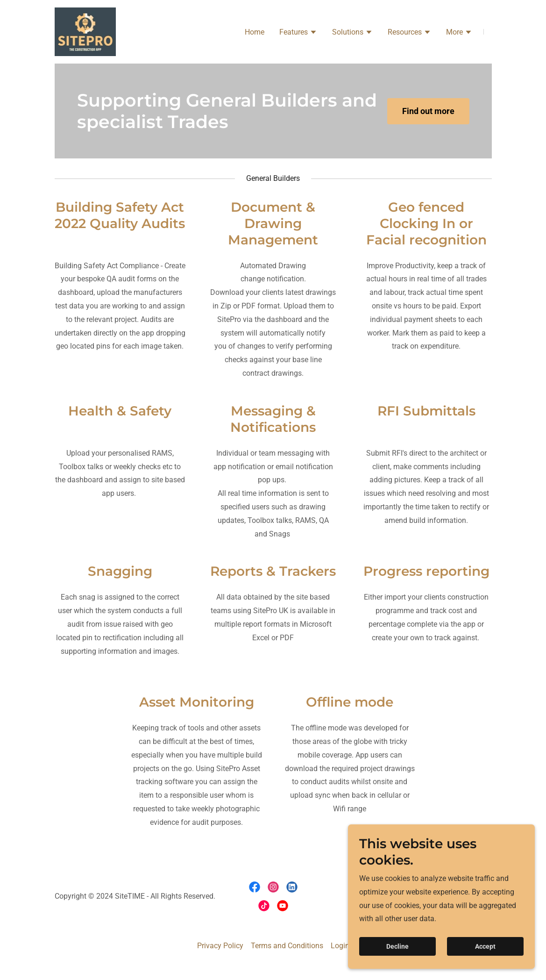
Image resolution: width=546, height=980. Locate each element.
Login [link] (340, 946)
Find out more (428, 111)
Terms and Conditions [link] (287, 946)
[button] (298, 33)
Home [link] (255, 32)
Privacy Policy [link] (220, 946)
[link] (85, 31)
